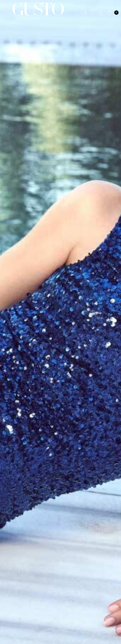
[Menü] (6, 9)
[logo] (38, 9)
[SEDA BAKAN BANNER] (60, 322)
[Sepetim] (113, 13)
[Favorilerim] (92, 13)
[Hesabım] (101, 13)
